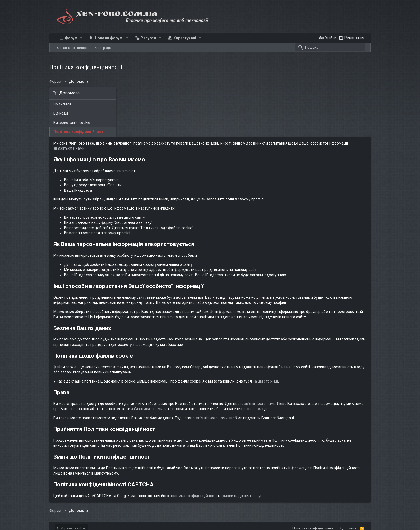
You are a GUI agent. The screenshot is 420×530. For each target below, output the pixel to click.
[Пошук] (330, 47)
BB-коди (61, 113)
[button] (81, 38)
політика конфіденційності (266, 472)
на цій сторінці (338, 342)
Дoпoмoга (348, 505)
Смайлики (62, 104)
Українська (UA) (71, 505)
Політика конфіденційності (79, 132)
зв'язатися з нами (291, 370)
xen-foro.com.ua (85, 523)
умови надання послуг (314, 472)
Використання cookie (72, 123)
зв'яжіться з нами (203, 99)
